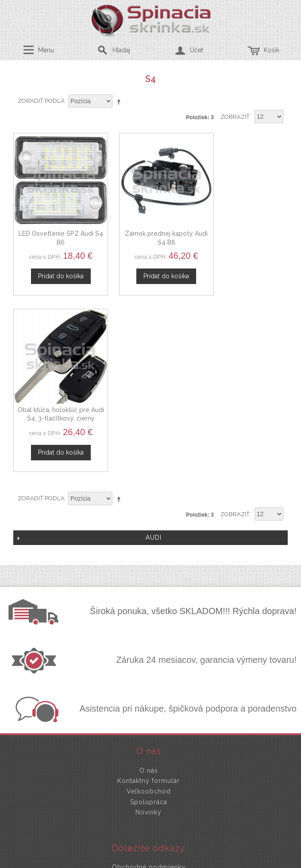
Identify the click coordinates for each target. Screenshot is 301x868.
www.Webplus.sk (175, 862)
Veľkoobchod (149, 605)
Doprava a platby (149, 702)
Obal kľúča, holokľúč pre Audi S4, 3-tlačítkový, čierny (245, 232)
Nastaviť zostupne (120, 101)
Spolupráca (149, 615)
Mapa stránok (149, 712)
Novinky (149, 626)
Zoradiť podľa (41, 101)
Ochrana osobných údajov (149, 691)
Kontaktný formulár (149, 595)
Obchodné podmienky (149, 681)
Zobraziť (235, 117)
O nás (149, 584)
